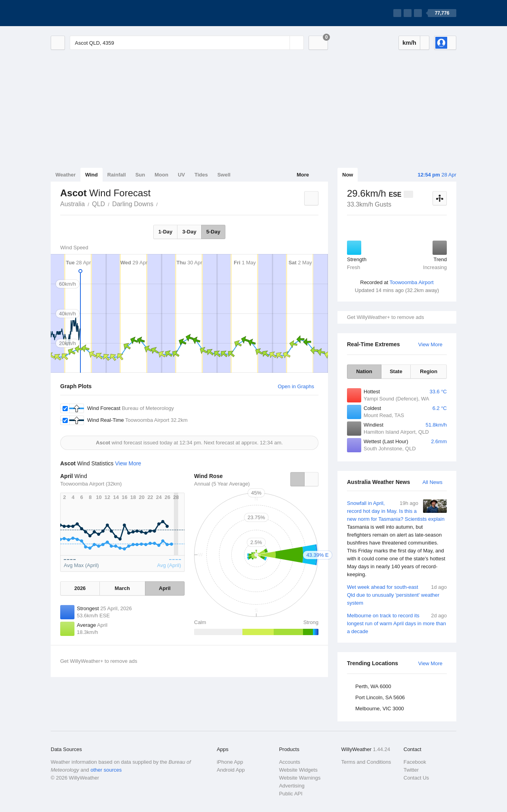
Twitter (411, 770)
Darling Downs (133, 204)
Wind (91, 175)
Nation (364, 371)
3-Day (189, 232)
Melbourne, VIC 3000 (380, 709)
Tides (201, 175)
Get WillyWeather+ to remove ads (385, 317)
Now (348, 175)
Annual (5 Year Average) (222, 484)
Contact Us (416, 778)
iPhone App (230, 762)
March (122, 588)
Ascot (162, 203)
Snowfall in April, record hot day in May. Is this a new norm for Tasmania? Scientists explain (397, 539)
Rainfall (117, 175)
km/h (409, 43)
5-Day (213, 232)
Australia (72, 204)
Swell (224, 175)
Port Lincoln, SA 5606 (380, 697)
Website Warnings (300, 778)
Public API (291, 794)
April (165, 588)
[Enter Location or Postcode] (187, 43)
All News (432, 482)
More (303, 175)
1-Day (165, 232)
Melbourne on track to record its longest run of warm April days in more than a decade (397, 623)
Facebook (415, 762)
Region (429, 371)
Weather (66, 175)
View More (430, 344)
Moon (161, 175)
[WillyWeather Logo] (88, 13)
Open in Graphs (296, 386)
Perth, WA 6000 (373, 686)
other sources (106, 770)
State (396, 371)
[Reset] (283, 43)
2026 (80, 588)
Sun (140, 175)
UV (181, 175)
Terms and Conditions (366, 762)
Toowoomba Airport (411, 282)
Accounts (289, 762)
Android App (231, 770)
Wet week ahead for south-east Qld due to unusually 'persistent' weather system (397, 595)
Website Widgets (298, 770)
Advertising (292, 786)
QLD (98, 204)
